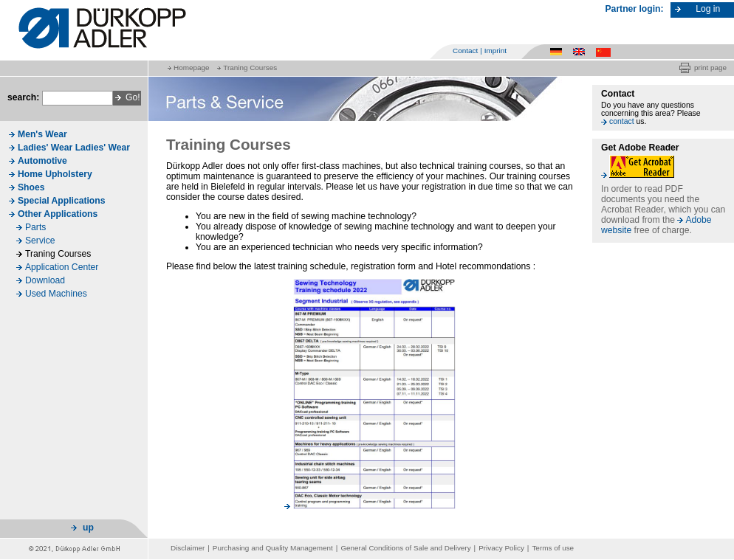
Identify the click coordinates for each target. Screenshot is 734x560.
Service (40, 241)
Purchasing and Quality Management (273, 548)
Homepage (191, 68)
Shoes (31, 187)
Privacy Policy (501, 548)
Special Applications (61, 201)
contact (622, 121)
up (88, 528)
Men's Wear (42, 134)
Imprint (495, 51)
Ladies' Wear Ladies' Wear (74, 148)
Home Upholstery (55, 174)
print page (710, 68)
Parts (35, 227)
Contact (465, 51)
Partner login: (635, 9)
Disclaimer (188, 548)
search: (23, 97)
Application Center (62, 267)
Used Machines (56, 294)
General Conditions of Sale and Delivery (405, 548)
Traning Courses (250, 68)
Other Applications (58, 214)
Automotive (42, 161)
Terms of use (553, 548)
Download (45, 280)
